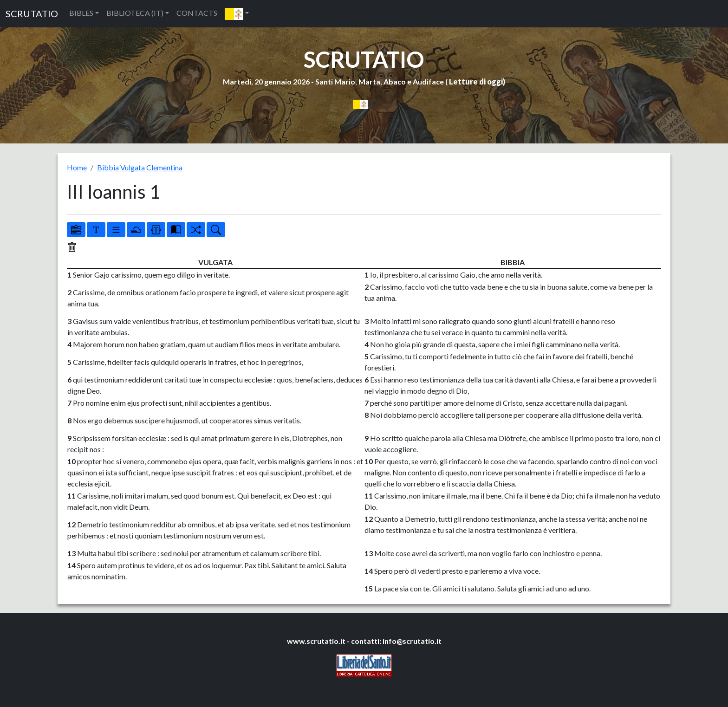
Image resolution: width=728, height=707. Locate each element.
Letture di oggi (476, 81)
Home (77, 167)
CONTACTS (197, 13)
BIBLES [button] (81, 13)
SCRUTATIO (32, 13)
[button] (237, 14)
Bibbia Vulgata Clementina (140, 167)
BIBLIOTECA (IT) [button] (135, 13)
